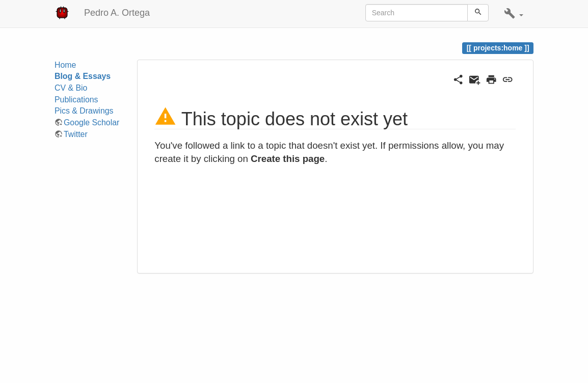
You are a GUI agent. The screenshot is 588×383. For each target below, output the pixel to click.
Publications (76, 100)
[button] (514, 14)
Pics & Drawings (84, 111)
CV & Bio (71, 88)
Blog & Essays (83, 76)
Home (65, 65)
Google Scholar (91, 122)
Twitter (76, 134)
